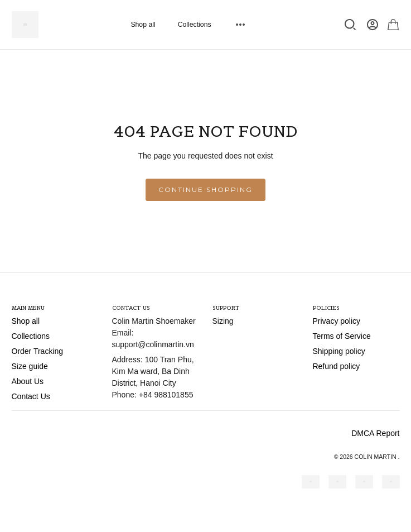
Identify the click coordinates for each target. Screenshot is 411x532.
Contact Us (31, 396)
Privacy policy (337, 321)
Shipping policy (339, 351)
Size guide (30, 366)
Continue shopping (205, 190)
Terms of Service (342, 336)
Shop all (143, 25)
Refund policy (337, 366)
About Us (28, 381)
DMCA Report (375, 433)
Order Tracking (38, 351)
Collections (195, 25)
